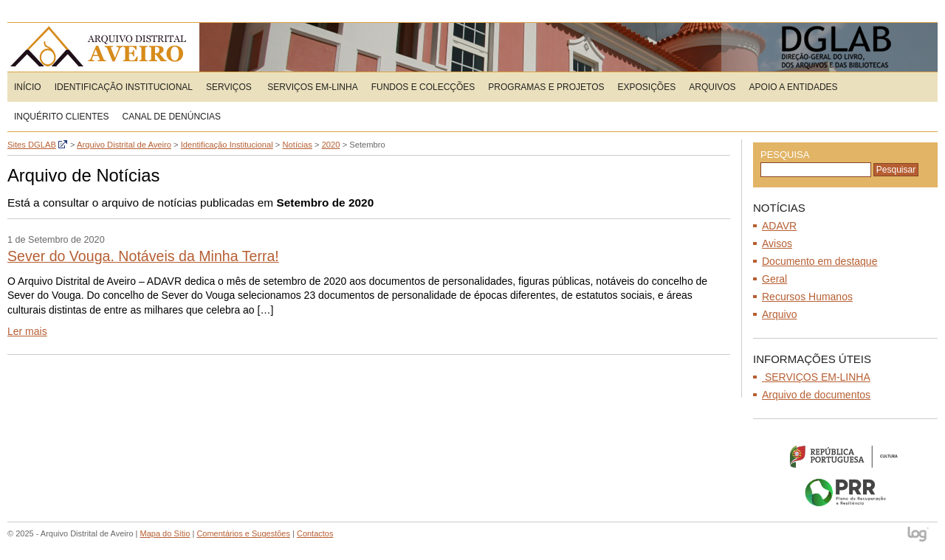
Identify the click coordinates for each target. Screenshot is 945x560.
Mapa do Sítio (165, 533)
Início (28, 87)
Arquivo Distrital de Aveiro (103, 47)
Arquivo (779, 314)
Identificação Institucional (124, 87)
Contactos (315, 533)
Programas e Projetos (546, 87)
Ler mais (27, 331)
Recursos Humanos (807, 297)
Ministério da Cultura (845, 456)
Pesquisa (785, 155)
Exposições (647, 87)
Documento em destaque (819, 261)
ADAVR (779, 226)
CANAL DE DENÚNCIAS (171, 117)
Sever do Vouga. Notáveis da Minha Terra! (143, 256)
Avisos (777, 243)
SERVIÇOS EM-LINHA (312, 87)
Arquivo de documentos (816, 395)
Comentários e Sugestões (243, 533)
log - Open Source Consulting (919, 535)
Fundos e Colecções (423, 87)
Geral (774, 279)
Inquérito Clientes (61, 117)
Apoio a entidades (794, 87)
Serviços (229, 87)
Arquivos (712, 87)
